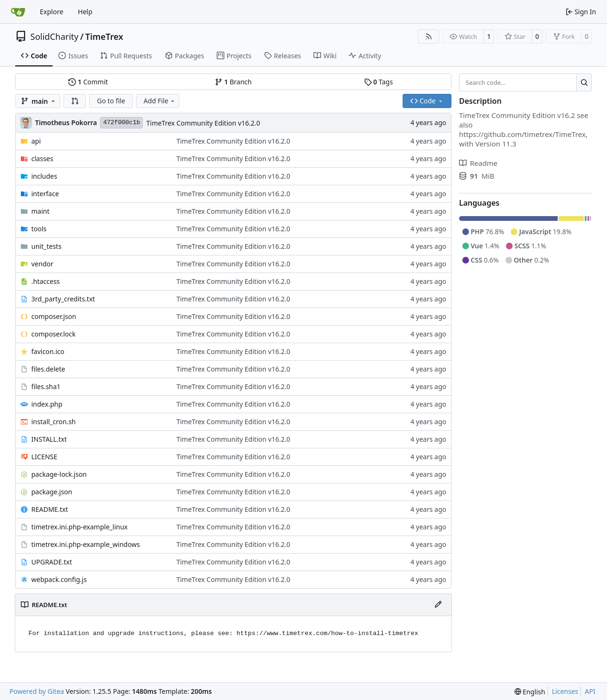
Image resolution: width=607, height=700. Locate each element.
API (590, 691)
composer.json (54, 316)
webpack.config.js (59, 579)
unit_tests (46, 246)
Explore (51, 12)
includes (44, 176)
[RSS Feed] (429, 36)
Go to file (111, 101)
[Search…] (584, 82)
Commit (88, 82)
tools (39, 229)
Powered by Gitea (37, 691)
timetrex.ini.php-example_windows (86, 544)
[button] (75, 101)
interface (45, 194)
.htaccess (46, 281)
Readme (478, 163)
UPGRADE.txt (52, 562)
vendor (42, 264)
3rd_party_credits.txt (63, 299)
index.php (47, 404)
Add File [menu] (160, 101)
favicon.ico (48, 351)
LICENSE (44, 457)
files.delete (48, 369)
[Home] (18, 12)
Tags (379, 82)
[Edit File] (438, 605)
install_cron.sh (54, 422)
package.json (52, 492)
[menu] (530, 692)
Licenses (565, 691)
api (36, 141)
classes (42, 159)
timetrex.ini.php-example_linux (79, 527)
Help (85, 12)
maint (40, 211)
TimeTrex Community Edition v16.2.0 (203, 123)
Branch (233, 82)
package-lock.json (59, 474)
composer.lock (54, 334)
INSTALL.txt (49, 439)
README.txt (50, 509)
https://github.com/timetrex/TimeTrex (522, 134)
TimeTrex (104, 36)
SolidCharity (54, 36)
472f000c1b (121, 123)
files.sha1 (46, 386)
